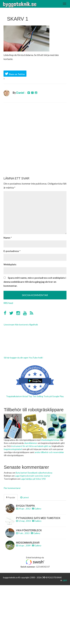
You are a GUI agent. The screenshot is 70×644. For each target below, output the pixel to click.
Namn (8, 238)
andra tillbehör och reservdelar (49, 452)
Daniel (20, 93)
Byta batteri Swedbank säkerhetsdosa (34, 473)
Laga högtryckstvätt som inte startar (33, 476)
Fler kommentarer (12, 488)
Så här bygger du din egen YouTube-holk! (23, 358)
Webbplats (10, 264)
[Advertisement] (35, 140)
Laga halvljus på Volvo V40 (33, 479)
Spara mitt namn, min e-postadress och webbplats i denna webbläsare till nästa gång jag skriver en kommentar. (35, 282)
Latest (25, 497)
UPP (64, 580)
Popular (11, 497)
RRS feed (8, 303)
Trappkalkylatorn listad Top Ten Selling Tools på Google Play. (35, 396)
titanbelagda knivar (50, 440)
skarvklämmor (31, 443)
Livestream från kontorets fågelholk (21, 325)
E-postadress (12, 251)
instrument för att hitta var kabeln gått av (31, 446)
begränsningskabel (13, 449)
